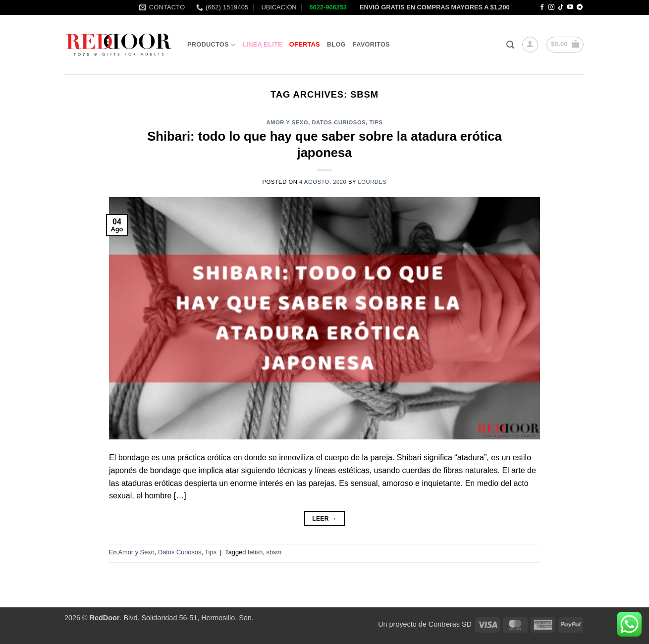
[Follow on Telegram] (580, 7)
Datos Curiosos (339, 122)
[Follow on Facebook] (542, 7)
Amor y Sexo (287, 122)
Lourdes (373, 182)
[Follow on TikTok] (561, 7)
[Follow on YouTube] (570, 7)
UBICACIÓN (278, 7)
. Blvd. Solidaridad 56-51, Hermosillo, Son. (172, 618)
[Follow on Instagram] (551, 7)
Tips (376, 122)
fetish (255, 552)
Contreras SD (450, 624)
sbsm (274, 552)
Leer (324, 519)
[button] (510, 45)
